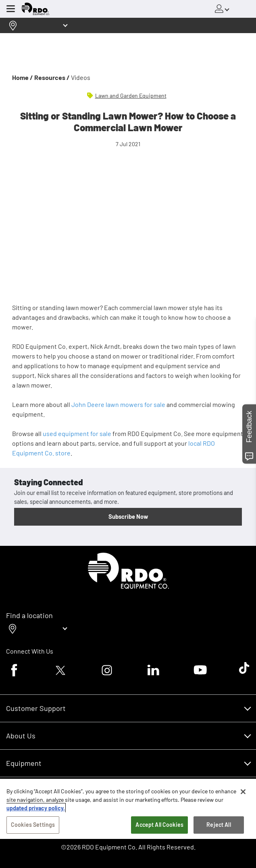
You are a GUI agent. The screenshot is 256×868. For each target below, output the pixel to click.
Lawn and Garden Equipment (131, 95)
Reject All (219, 825)
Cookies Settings (33, 825)
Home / (23, 77)
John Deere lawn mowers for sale (118, 404)
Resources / (52, 77)
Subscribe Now (128, 516)
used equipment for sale (77, 433)
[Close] (243, 792)
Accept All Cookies (159, 825)
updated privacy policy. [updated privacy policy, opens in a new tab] (36, 808)
